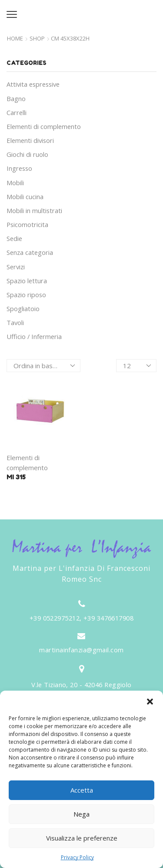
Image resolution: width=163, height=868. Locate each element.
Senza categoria (30, 252)
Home (15, 39)
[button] (150, 702)
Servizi (16, 267)
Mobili (15, 183)
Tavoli (15, 322)
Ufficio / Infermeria (34, 336)
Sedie (14, 238)
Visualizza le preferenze (82, 838)
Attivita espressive (33, 84)
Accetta (82, 790)
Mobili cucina (25, 197)
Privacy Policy (77, 857)
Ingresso (19, 168)
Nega (81, 814)
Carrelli (17, 112)
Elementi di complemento (44, 126)
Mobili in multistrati (34, 210)
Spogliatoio (23, 309)
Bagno (16, 98)
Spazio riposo (26, 295)
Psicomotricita (27, 224)
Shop (37, 39)
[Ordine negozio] (43, 366)
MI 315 (16, 477)
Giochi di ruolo (27, 154)
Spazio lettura (27, 281)
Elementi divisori (30, 140)
